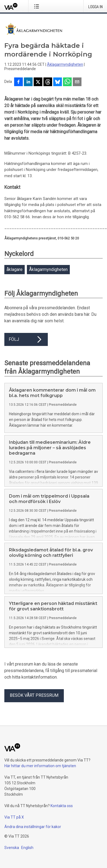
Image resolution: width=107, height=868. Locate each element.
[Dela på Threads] (48, 82)
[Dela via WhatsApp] (67, 82)
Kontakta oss (62, 806)
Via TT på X (14, 817)
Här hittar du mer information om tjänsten (40, 766)
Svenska (12, 848)
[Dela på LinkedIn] (28, 82)
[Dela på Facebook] (18, 82)
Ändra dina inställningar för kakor (33, 827)
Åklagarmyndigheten (65, 64)
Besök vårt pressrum (34, 695)
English (27, 848)
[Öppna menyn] (38, 6)
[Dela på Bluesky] (58, 82)
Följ (26, 339)
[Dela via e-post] (77, 82)
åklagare (15, 269)
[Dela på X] (38, 82)
